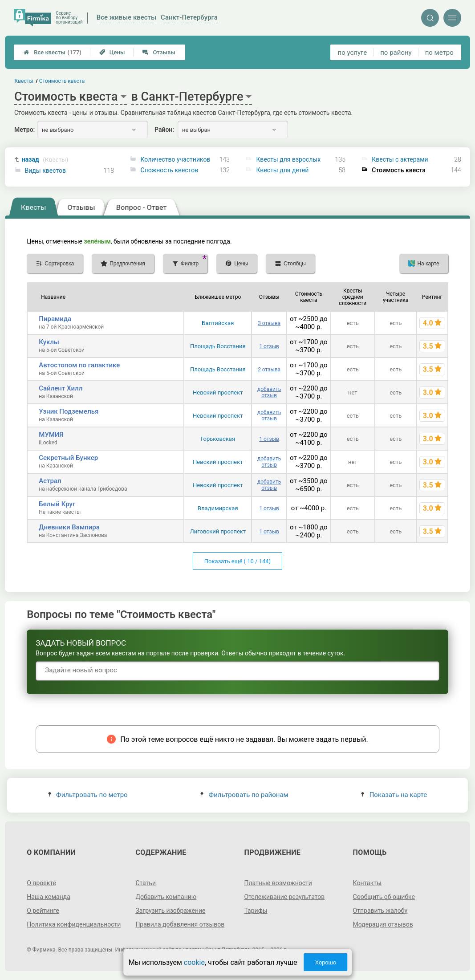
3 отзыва (269, 323)
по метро (439, 53)
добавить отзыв (269, 392)
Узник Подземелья (69, 411)
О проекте (41, 883)
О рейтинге (43, 911)
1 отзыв (269, 346)
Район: (164, 130)
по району (396, 53)
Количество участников (175, 159)
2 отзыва (269, 370)
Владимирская (218, 508)
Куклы (49, 342)
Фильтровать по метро (88, 795)
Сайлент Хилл (61, 388)
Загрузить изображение (170, 911)
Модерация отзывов (383, 924)
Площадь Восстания (218, 346)
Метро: (24, 130)
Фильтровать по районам (244, 795)
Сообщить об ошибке (384, 897)
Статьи (146, 883)
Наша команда (49, 897)
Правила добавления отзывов (180, 924)
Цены (112, 52)
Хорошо (325, 962)
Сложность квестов (169, 170)
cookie (194, 962)
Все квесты (53, 52)
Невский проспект (218, 392)
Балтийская (218, 323)
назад (45, 160)
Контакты (367, 883)
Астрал (50, 481)
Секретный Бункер (68, 458)
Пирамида (55, 319)
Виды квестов (45, 171)
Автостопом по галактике (79, 365)
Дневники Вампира (69, 527)
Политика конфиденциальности (74, 924)
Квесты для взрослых (288, 159)
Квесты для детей (282, 170)
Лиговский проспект (218, 531)
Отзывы (159, 52)
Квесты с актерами (400, 159)
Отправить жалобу (380, 911)
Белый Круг (57, 504)
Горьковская (218, 439)
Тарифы (256, 911)
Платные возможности (278, 883)
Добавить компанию (166, 897)
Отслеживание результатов (285, 897)
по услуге (353, 53)
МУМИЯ (51, 435)
